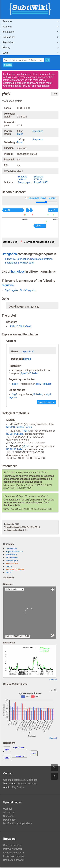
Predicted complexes (15, 570)
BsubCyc (22, 177)
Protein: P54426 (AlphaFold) (17, 637)
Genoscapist (24, 183)
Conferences (12, 549)
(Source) (53, 680)
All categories (12, 558)
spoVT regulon (44, 384)
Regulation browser (14, 860)
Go (47, 60)
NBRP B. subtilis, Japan (19, 428)
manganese (43, 86)
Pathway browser (13, 849)
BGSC (9, 434)
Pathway (7, 27)
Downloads (9, 820)
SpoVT (24, 374)
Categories (9, 254)
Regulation (8, 42)
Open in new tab (46, 403)
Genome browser (12, 846)
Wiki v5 (10, 78)
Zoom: (52, 199)
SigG (15, 395)
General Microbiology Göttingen (20, 780)
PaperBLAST (41, 183)
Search (8, 65)
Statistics (8, 817)
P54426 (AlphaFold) (21, 327)
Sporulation (23, 259)
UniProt (22, 180)
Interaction (8, 32)
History (6, 47)
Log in (6, 53)
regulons (8, 286)
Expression (8, 37)
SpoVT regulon (28, 291)
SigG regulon (12, 291)
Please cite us (12, 564)
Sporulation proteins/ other (20, 263)
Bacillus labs (12, 555)
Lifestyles (10, 259)
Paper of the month (14, 552)
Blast (20, 134)
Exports (9, 573)
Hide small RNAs (37, 199)
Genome (7, 21)
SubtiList (39, 177)
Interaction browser (14, 853)
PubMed (26, 359)
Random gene (12, 561)
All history (9, 813)
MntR (28, 86)
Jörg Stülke (18, 788)
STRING (38, 180)
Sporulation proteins (41, 259)
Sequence (38, 132)
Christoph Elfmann (27, 784)
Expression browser (14, 857)
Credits (9, 567)
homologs (18, 272)
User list (8, 809)
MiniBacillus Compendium (18, 824)
